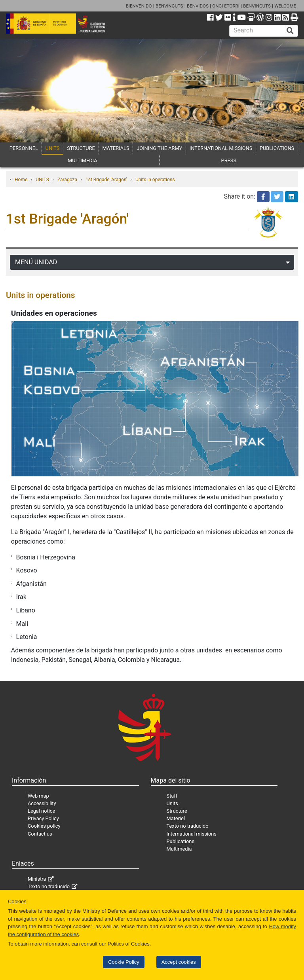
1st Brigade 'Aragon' (106, 180)
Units (172, 803)
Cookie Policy (123, 962)
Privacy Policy (43, 818)
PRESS (229, 160)
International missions (192, 834)
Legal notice (41, 811)
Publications (180, 841)
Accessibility (42, 803)
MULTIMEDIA (83, 160)
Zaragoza (67, 180)
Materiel (176, 818)
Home (21, 180)
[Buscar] (290, 31)
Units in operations (155, 180)
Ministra (37, 879)
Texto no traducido (188, 826)
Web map (38, 796)
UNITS (53, 148)
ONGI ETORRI (226, 6)
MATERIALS (116, 148)
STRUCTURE (81, 148)
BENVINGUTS (169, 6)
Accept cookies (179, 962)
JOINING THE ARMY (159, 148)
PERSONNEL (24, 148)
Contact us (40, 834)
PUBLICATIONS (277, 148)
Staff (172, 796)
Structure (177, 811)
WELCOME (285, 6)
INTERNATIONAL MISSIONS (221, 148)
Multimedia (179, 849)
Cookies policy (44, 826)
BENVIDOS (198, 6)
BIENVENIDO (139, 6)
